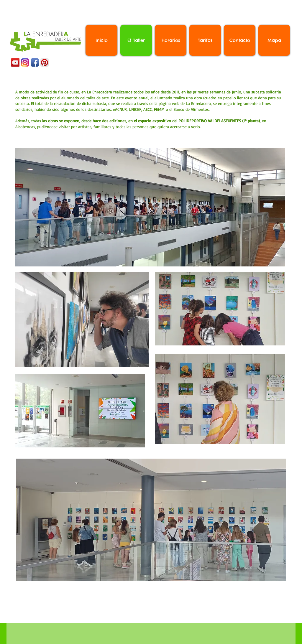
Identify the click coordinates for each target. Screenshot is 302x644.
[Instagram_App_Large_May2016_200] (25, 62)
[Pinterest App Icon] (45, 62)
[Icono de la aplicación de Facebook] (35, 62)
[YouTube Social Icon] (15, 62)
